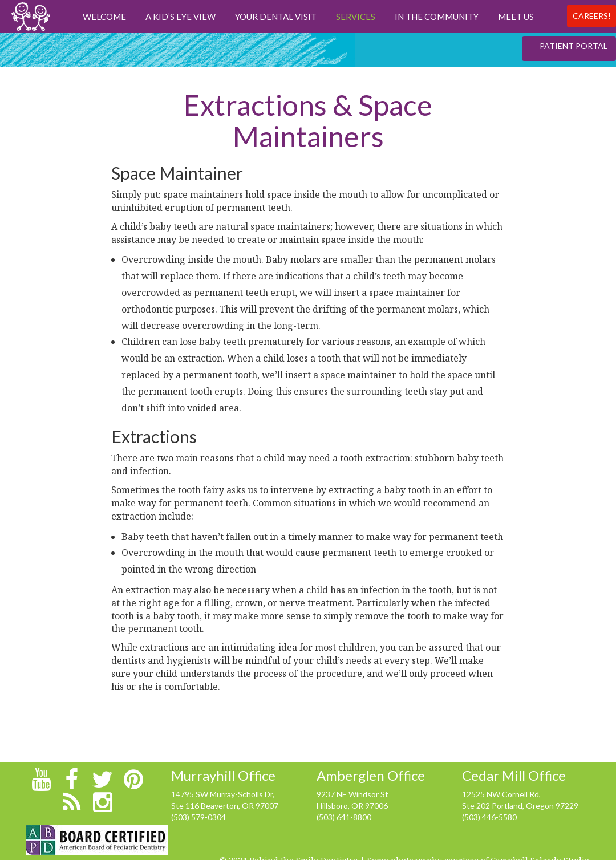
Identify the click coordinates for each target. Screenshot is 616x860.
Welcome (104, 17)
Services (356, 17)
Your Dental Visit (276, 17)
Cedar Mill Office (514, 775)
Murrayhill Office (223, 775)
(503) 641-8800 (344, 817)
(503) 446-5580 (489, 817)
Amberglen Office (371, 775)
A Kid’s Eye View (181, 17)
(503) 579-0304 (198, 817)
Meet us (516, 17)
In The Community (437, 17)
